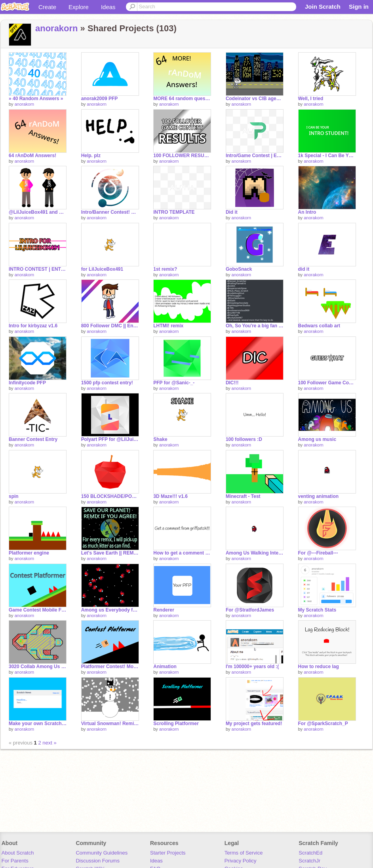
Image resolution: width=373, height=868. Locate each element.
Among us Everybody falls (110, 610)
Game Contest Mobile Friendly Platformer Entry (38, 610)
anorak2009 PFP (100, 99)
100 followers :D (244, 439)
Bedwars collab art (319, 326)
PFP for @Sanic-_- (174, 383)
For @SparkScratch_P (323, 724)
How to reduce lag (319, 667)
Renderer (164, 610)
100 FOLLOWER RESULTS (182, 156)
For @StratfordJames (250, 610)
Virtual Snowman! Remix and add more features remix (110, 724)
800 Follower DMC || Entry (110, 326)
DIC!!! (232, 383)
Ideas (108, 7)
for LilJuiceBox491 (102, 269)
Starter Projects (168, 853)
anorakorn (57, 28)
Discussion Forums (98, 861)
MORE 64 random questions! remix (182, 99)
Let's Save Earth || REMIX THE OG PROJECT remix (110, 553)
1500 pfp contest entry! (107, 383)
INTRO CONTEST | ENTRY (38, 269)
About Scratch (18, 853)
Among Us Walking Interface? (255, 553)
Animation (165, 667)
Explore (79, 7)
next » (49, 743)
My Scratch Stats (317, 610)
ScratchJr (309, 861)
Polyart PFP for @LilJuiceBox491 (110, 439)
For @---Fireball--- (318, 553)
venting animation (319, 496)
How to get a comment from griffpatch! (182, 553)
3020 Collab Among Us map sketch (38, 667)
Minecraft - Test (243, 496)
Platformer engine (29, 553)
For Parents (15, 861)
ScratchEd (310, 853)
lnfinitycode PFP (27, 383)
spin (14, 496)
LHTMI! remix (168, 326)
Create (47, 7)
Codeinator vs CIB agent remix (255, 99)
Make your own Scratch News (38, 724)
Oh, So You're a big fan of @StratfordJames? (255, 326)
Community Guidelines (102, 853)
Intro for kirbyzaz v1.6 (33, 326)
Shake (160, 439)
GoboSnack (239, 269)
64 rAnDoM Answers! (32, 156)
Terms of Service (244, 853)
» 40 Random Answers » (36, 99)
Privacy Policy (241, 861)
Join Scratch (323, 7)
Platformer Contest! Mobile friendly (110, 667)
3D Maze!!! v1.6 (170, 496)
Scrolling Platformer (176, 724)
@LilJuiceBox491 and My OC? (38, 212)
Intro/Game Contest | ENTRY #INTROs (255, 156)
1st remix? (165, 269)
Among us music (317, 439)
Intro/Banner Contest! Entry (110, 212)
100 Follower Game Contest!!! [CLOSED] (327, 383)
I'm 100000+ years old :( (252, 667)
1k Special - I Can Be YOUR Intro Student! (327, 156)
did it (304, 269)
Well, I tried (311, 99)
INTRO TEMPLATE (174, 212)
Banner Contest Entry (33, 439)
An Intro (307, 212)
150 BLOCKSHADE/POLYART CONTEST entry (110, 496)
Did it (232, 212)
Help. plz (91, 156)
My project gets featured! (254, 724)
